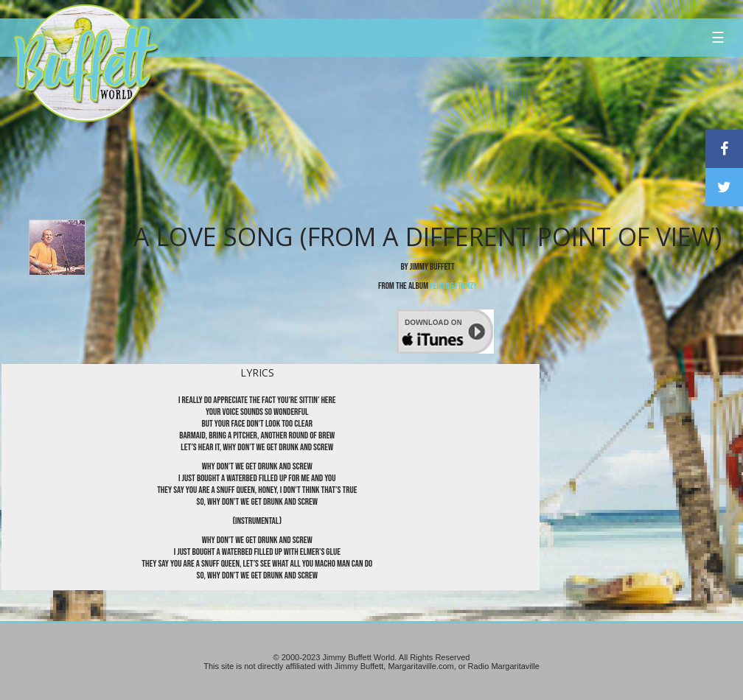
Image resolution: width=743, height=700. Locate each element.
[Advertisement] (446, 136)
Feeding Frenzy (453, 286)
